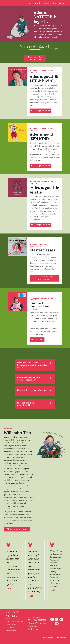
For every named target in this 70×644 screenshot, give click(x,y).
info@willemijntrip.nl (14, 633)
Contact (62, 3)
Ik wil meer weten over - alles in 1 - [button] (35, 58)
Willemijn (38, 3)
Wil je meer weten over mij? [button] (17, 532)
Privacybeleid (33, 629)
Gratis (55, 3)
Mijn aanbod (47, 3)
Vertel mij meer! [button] (37, 340)
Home (30, 3)
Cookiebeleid (33, 632)
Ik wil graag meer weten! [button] (40, 111)
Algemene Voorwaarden (38, 626)
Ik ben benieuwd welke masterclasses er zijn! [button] (44, 279)
